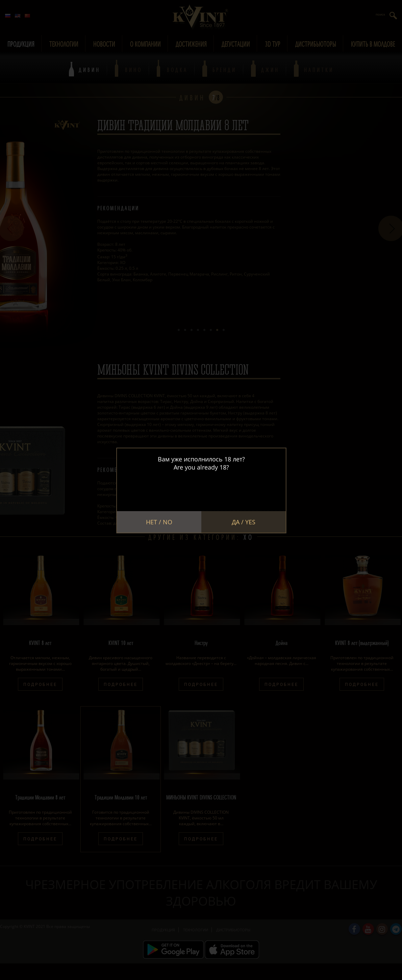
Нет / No (159, 522)
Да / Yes (244, 522)
